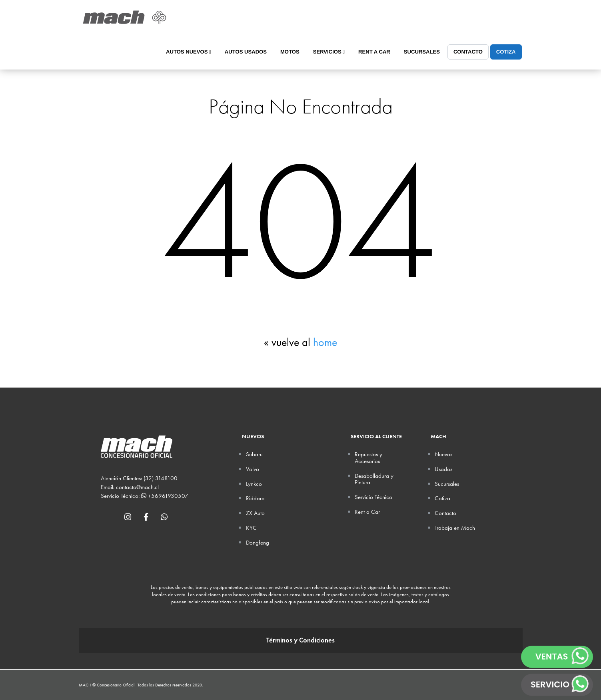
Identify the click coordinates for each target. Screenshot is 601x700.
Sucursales (422, 52)
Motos (290, 52)
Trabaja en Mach (455, 528)
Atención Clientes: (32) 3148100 (139, 478)
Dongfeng (258, 543)
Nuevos (443, 454)
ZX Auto (255, 513)
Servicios (329, 52)
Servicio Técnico (373, 497)
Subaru (254, 454)
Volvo (253, 469)
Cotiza (506, 52)
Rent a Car (374, 52)
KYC (251, 528)
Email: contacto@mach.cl (130, 487)
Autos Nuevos (189, 52)
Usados (443, 469)
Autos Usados (246, 52)
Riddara (255, 498)
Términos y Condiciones (300, 640)
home (325, 342)
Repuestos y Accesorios (368, 458)
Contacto (468, 52)
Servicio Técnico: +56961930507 (145, 496)
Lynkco (254, 484)
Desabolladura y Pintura (374, 479)
